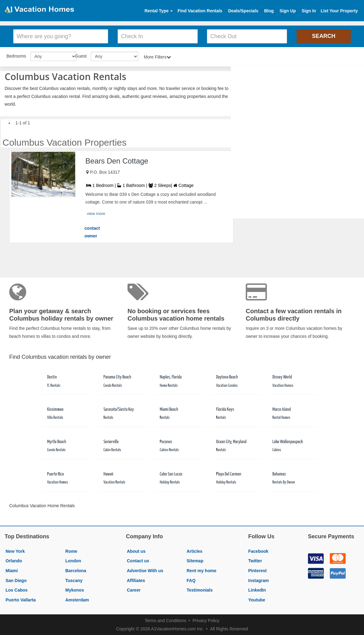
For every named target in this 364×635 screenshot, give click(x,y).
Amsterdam (77, 599)
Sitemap (195, 560)
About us (136, 551)
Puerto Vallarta (21, 599)
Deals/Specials (243, 11)
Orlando (14, 560)
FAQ (191, 580)
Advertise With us (145, 570)
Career (134, 589)
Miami (12, 570)
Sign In (309, 11)
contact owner (92, 232)
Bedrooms (16, 55)
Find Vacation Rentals (200, 11)
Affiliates (136, 580)
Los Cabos (17, 589)
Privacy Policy (206, 620)
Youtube (257, 599)
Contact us (138, 560)
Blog (269, 11)
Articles (194, 551)
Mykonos (75, 589)
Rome (71, 551)
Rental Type (159, 11)
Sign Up (288, 11)
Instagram (259, 580)
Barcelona (76, 570)
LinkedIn (257, 589)
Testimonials (200, 589)
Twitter (255, 560)
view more (96, 213)
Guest (81, 55)
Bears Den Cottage (117, 160)
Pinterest (257, 570)
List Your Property (339, 11)
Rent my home (201, 570)
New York (15, 551)
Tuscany (74, 580)
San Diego (16, 580)
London (73, 560)
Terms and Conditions (166, 620)
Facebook (258, 551)
